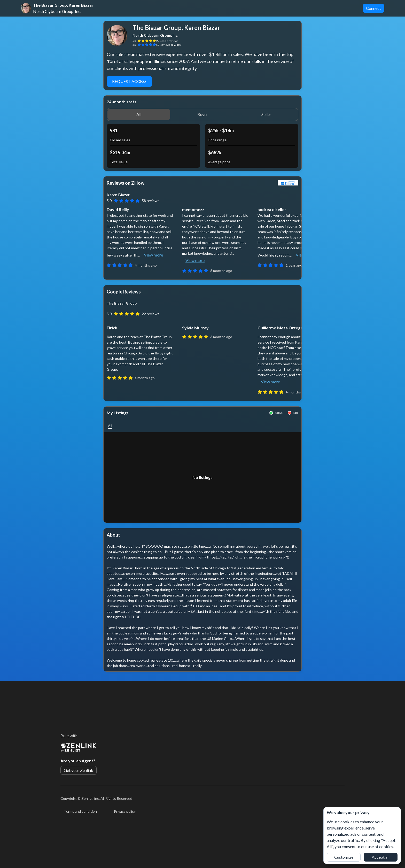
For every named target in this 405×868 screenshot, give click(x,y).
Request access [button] (129, 81)
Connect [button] (373, 8)
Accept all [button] (381, 857)
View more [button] (153, 255)
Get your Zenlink (79, 770)
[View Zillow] (288, 183)
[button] (139, 114)
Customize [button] (344, 857)
